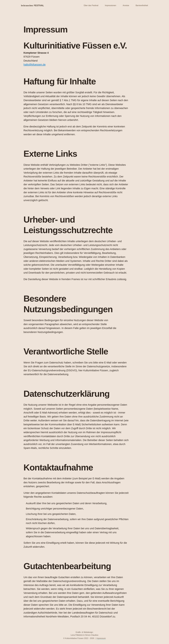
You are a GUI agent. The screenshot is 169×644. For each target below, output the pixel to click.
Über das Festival (91, 5)
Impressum (101, 638)
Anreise (126, 5)
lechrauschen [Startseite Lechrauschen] (32, 6)
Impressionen (111, 5)
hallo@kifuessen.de (35, 65)
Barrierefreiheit (142, 5)
